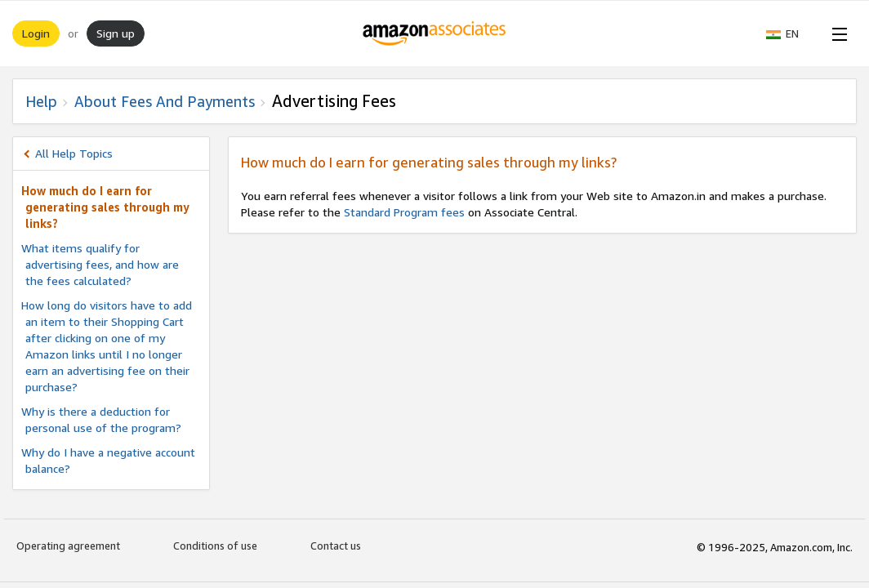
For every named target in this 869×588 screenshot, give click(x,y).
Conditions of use (215, 546)
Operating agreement (68, 546)
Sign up (116, 33)
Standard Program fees (404, 212)
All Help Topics (74, 153)
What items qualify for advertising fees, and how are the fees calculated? (100, 264)
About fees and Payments (165, 101)
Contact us (336, 546)
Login (36, 33)
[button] (791, 33)
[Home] (435, 33)
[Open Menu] (836, 33)
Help (41, 101)
